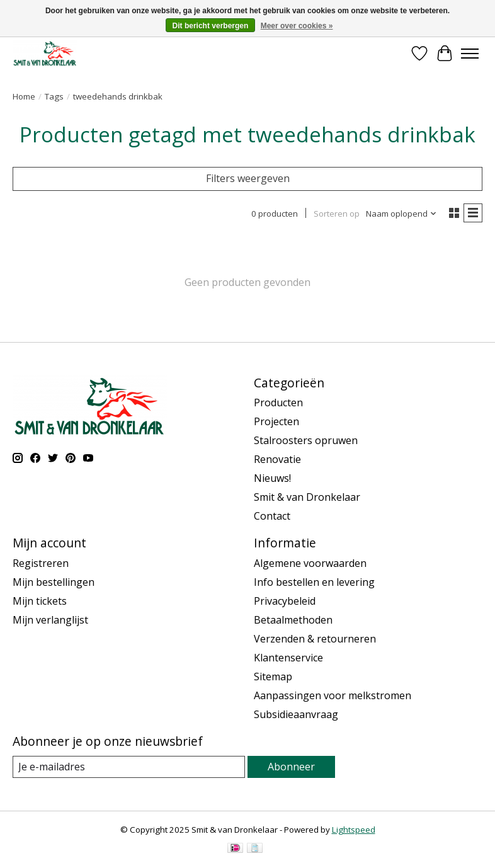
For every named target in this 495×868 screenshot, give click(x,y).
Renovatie (277, 459)
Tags (54, 96)
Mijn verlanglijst (50, 620)
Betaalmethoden (293, 620)
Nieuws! (272, 478)
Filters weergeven (248, 178)
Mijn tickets (40, 601)
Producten (278, 403)
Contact (272, 516)
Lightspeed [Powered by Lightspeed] (354, 830)
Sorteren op (337, 214)
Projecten (276, 421)
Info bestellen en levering (314, 582)
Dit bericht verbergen (211, 26)
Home (24, 96)
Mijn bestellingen (54, 582)
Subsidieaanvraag (296, 714)
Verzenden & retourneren (315, 639)
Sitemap (273, 677)
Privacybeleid (285, 601)
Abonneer (291, 767)
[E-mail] (129, 767)
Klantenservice (288, 658)
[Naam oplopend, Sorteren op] (401, 214)
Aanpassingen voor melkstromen (333, 695)
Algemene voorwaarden (310, 563)
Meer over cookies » (297, 26)
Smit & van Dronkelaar (307, 497)
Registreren (41, 563)
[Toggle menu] (470, 54)
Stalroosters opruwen (306, 440)
